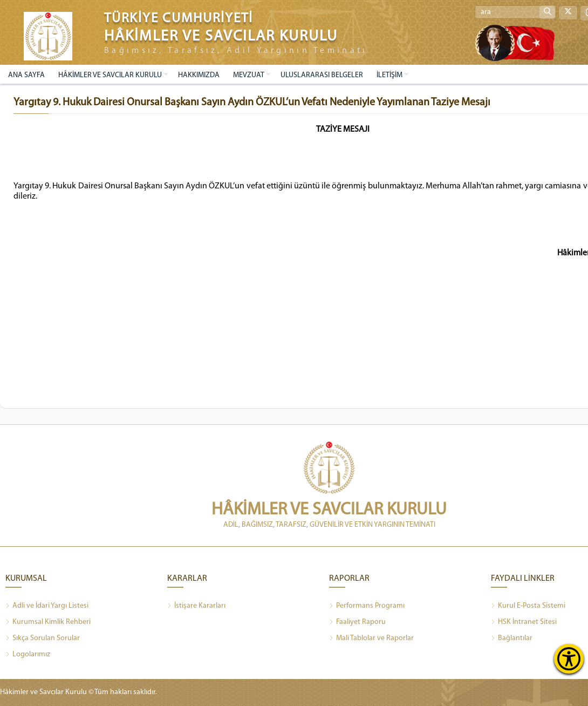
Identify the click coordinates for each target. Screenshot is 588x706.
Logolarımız (28, 655)
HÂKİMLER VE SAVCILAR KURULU (110, 75)
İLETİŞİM (389, 75)
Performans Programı (367, 606)
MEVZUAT (249, 75)
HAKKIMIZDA (199, 75)
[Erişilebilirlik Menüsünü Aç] (569, 659)
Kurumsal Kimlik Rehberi (48, 622)
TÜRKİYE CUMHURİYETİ (179, 19)
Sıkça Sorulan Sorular (43, 639)
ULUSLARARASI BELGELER (322, 75)
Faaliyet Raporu (357, 622)
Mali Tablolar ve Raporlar (371, 639)
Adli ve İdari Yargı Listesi (47, 606)
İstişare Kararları (196, 606)
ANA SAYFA (26, 75)
